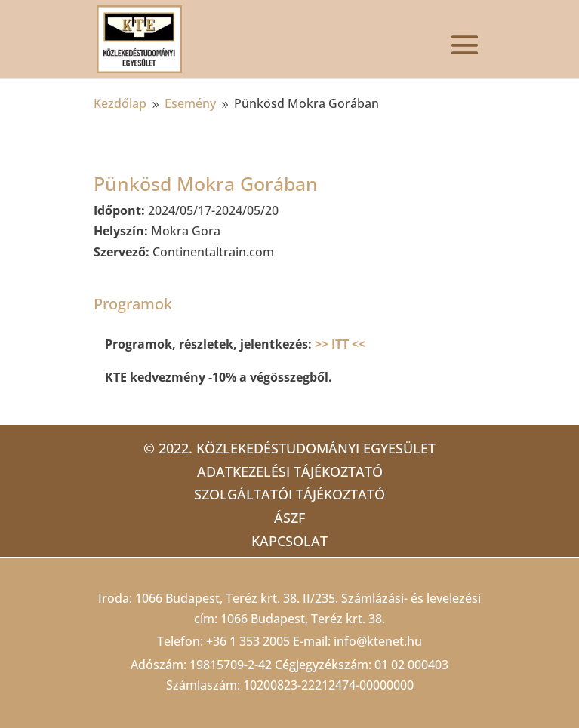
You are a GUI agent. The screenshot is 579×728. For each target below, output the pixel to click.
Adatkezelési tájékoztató (290, 472)
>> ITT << (340, 344)
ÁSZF (289, 518)
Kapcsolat (289, 541)
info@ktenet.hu (378, 641)
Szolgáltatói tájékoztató (289, 494)
